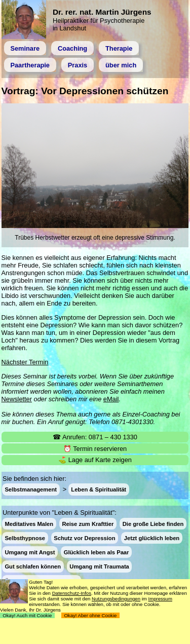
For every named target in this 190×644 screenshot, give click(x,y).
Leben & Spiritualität (99, 489)
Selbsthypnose (25, 538)
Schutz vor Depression (84, 538)
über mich (121, 65)
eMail (111, 399)
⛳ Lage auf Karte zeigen (95, 460)
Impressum (160, 599)
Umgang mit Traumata (99, 566)
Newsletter (17, 399)
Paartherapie (30, 65)
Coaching (72, 48)
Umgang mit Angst (30, 552)
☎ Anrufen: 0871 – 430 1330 (95, 437)
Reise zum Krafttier (88, 523)
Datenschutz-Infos (72, 593)
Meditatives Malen (29, 523)
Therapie (119, 48)
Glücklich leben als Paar (97, 552)
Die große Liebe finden (153, 523)
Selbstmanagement (31, 489)
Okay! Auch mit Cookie (27, 615)
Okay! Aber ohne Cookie (90, 615)
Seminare (25, 48)
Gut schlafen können (33, 566)
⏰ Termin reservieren (95, 449)
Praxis (78, 65)
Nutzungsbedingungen (116, 599)
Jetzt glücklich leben (152, 538)
